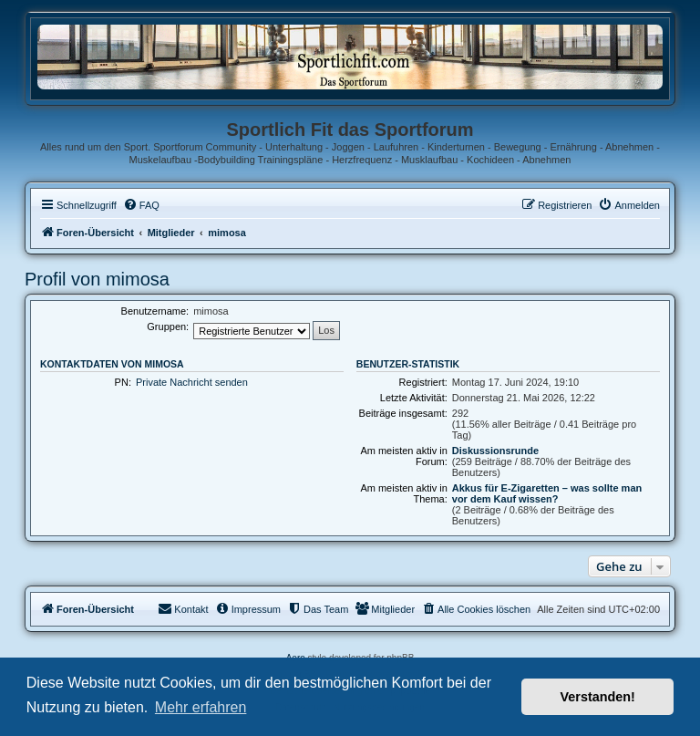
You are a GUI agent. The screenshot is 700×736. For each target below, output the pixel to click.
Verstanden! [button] (598, 697)
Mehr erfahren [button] (201, 707)
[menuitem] (141, 205)
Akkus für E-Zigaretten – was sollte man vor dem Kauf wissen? (547, 493)
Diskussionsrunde (495, 451)
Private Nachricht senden (192, 382)
